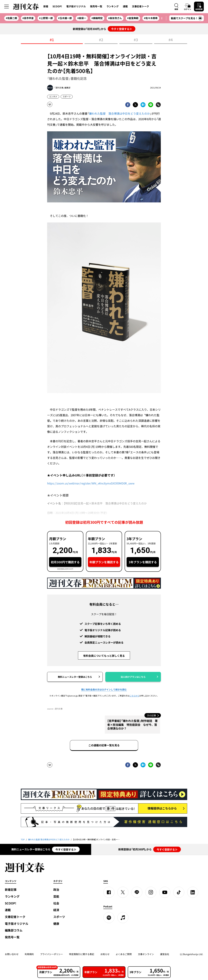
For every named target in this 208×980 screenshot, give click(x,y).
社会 (56, 903)
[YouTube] (165, 892)
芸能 (56, 896)
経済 (56, 910)
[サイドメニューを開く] (6, 7)
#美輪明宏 (97, 18)
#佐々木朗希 (151, 18)
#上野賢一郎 (46, 18)
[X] (123, 892)
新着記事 (11, 890)
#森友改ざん (115, 18)
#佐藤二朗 (11, 18)
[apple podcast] (123, 918)
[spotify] (109, 918)
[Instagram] (151, 892)
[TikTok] (179, 892)
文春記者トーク (140, 6)
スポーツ (67, 97)
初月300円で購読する (65, 562)
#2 (101, 40)
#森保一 (82, 18)
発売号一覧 (96, 6)
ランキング (113, 6)
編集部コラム (14, 930)
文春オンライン (146, 954)
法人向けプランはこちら (133, 677)
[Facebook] (109, 892)
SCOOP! (57, 6)
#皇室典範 (133, 18)
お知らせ (105, 954)
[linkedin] (193, 892)
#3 (136, 40)
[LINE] (137, 892)
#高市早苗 (28, 18)
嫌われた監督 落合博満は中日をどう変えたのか (119, 113)
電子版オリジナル (76, 6)
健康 (56, 924)
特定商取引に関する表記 (82, 954)
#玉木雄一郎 (65, 18)
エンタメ (53, 97)
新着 (46, 6)
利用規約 (29, 954)
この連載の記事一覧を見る (104, 745)
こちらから (134, 696)
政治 (56, 890)
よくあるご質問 (124, 954)
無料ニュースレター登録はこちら (75, 677)
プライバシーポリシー (52, 954)
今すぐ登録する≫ (122, 29)
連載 (125, 6)
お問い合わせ (12, 954)
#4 (171, 40)
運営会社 (165, 954)
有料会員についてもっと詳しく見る (104, 656)
